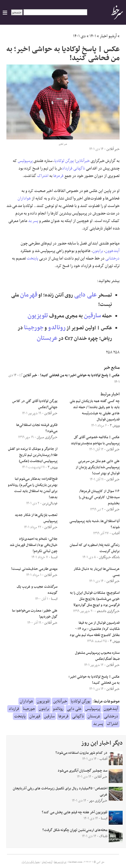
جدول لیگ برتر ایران (31, 862)
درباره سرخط (60, 862)
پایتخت (32, 258)
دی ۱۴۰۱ (79, 36)
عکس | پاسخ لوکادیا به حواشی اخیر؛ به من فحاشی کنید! (80, 375)
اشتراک (43, 176)
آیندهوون (112, 251)
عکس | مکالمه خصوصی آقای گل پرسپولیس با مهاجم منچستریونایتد (95, 440)
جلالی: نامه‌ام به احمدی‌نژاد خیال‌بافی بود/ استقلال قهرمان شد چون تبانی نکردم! (34, 545)
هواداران (24, 198)
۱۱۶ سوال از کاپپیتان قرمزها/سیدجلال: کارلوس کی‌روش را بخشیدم (99, 497)
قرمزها (58, 176)
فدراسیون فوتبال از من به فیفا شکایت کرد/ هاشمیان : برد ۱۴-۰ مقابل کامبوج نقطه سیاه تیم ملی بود (95, 629)
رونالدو (57, 328)
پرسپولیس (25, 161)
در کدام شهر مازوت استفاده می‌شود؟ (81, 753)
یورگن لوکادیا (64, 161)
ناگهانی (79, 168)
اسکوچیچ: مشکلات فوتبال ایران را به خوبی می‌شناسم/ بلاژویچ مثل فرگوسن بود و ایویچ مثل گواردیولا (95, 599)
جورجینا (34, 328)
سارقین (92, 316)
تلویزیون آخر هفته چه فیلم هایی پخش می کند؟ (75, 812)
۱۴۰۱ (93, 36)
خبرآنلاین (83, 161)
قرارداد (67, 168)
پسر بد (33, 221)
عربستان (47, 338)
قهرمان (29, 295)
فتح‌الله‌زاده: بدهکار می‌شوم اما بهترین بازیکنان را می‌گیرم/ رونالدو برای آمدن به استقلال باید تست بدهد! (33, 488)
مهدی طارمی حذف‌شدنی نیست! (34, 569)
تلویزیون (38, 316)
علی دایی (85, 295)
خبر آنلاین (28, 375)
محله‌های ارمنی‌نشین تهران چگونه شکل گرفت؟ (75, 830)
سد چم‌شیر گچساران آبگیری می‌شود (83, 771)
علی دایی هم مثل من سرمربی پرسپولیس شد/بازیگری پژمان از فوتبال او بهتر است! (98, 467)
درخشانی (112, 258)
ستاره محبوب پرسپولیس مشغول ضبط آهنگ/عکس (97, 656)
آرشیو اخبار (108, 36)
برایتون (98, 251)
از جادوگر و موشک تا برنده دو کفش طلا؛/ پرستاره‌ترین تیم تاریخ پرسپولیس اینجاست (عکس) (33, 455)
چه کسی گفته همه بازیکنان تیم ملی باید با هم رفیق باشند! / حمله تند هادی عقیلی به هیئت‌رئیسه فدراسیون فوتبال (95, 410)
